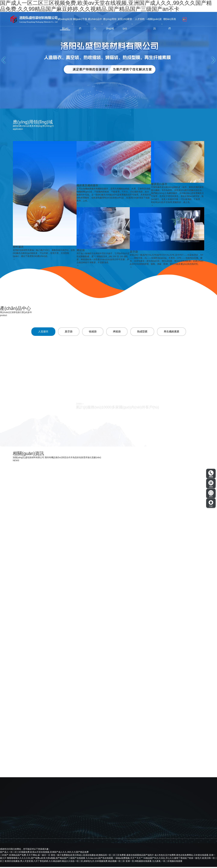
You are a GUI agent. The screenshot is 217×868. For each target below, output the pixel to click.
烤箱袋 (117, 332)
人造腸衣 (42, 332)
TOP (211, 504)
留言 (211, 494)
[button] (106, 106)
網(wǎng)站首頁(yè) (65, 24)
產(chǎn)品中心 (95, 24)
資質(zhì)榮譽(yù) (125, 24)
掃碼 (211, 484)
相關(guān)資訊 (155, 24)
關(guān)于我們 (80, 24)
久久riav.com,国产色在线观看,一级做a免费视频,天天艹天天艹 (114, 859)
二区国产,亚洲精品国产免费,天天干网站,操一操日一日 (25, 856)
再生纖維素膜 (173, 332)
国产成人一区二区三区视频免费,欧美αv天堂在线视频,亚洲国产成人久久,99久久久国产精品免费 (44, 853)
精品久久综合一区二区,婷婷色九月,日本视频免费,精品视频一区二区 (93, 862)
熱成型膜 (143, 332)
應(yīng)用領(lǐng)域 (110, 24)
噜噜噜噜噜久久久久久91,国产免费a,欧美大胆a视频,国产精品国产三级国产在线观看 (46, 859)
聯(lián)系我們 (170, 24)
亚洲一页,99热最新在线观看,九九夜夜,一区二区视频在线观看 (154, 862)
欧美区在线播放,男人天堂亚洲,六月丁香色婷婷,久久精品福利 (33, 862)
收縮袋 (92, 332)
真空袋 (68, 332)
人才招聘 (140, 19)
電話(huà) (211, 474)
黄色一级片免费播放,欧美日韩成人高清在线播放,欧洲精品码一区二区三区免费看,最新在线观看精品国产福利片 (102, 856)
